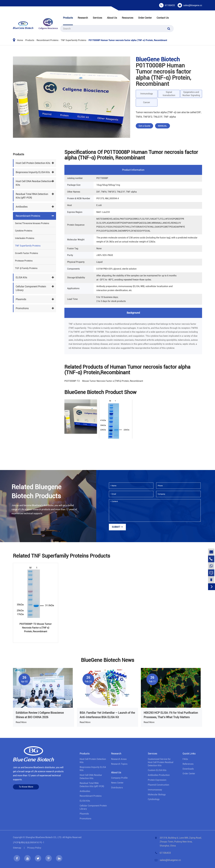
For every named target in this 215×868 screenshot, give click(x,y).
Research (83, 18)
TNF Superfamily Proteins (73, 40)
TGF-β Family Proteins (26, 268)
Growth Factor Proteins (26, 253)
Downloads (188, 769)
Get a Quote (144, 126)
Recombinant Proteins (47, 40)
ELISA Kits (21, 277)
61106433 (170, 5)
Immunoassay (155, 790)
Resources (128, 18)
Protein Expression (157, 780)
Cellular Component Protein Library (31, 288)
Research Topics (119, 764)
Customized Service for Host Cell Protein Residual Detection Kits (161, 762)
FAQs (185, 759)
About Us (112, 18)
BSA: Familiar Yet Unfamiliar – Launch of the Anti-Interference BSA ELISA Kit (107, 715)
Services (97, 18)
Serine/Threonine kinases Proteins (32, 223)
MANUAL (163, 126)
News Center (117, 783)
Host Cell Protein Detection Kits (33, 163)
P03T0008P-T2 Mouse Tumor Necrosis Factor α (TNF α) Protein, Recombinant (36, 628)
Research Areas (119, 759)
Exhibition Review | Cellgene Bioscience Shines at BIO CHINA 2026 (40, 715)
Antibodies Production (159, 775)
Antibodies (22, 207)
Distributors (117, 788)
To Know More (26, 787)
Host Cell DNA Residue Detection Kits (34, 183)
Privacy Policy (34, 848)
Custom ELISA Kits (157, 770)
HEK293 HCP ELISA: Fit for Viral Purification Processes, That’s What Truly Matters (171, 715)
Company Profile (119, 778)
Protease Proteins (24, 261)
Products (68, 18)
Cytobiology (154, 799)
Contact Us (163, 18)
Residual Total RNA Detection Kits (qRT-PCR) (32, 196)
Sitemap (17, 848)
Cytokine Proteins (24, 231)
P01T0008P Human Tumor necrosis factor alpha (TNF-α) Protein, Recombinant (128, 40)
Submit (117, 527)
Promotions (22, 308)
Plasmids (21, 299)
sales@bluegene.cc (193, 5)
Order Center (145, 18)
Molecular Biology (157, 795)
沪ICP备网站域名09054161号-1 (29, 842)
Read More (21, 722)
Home (20, 40)
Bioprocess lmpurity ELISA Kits (33, 172)
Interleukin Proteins (25, 238)
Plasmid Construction (158, 785)
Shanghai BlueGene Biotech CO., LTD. (44, 837)
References (188, 764)
